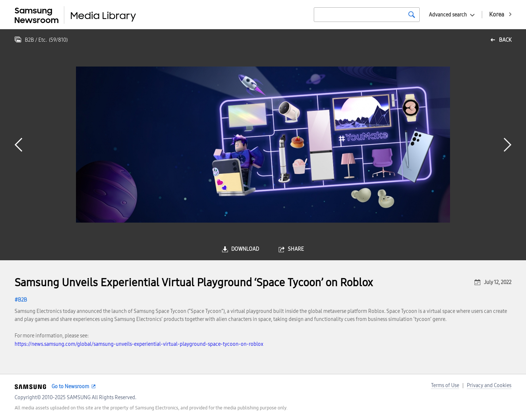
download (245, 249)
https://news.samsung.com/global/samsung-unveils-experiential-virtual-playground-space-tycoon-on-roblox (139, 344)
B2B (22, 300)
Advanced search (448, 15)
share (296, 249)
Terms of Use (445, 385)
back (505, 40)
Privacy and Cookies (489, 385)
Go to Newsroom (70, 387)
